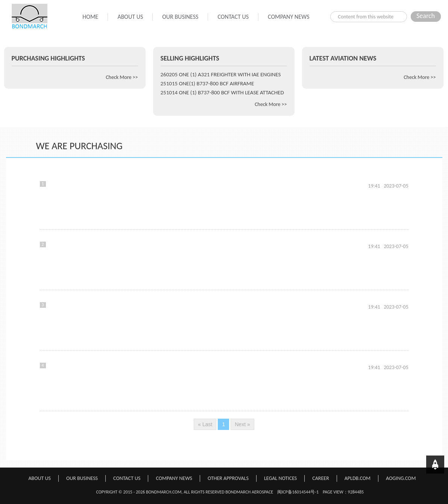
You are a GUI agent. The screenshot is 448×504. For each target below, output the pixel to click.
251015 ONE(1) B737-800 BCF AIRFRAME (207, 83)
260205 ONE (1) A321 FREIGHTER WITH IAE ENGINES (221, 74)
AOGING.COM (401, 478)
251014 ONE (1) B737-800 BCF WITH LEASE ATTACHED (222, 92)
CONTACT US (233, 17)
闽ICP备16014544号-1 (298, 492)
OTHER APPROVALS (228, 478)
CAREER (320, 478)
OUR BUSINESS (180, 17)
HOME (90, 17)
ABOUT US (130, 17)
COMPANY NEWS (289, 17)
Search (426, 16)
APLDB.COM (358, 478)
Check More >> (122, 77)
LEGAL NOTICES (280, 478)
